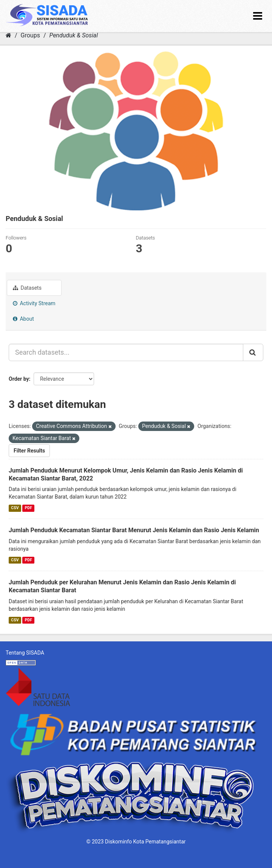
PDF (29, 508)
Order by (19, 379)
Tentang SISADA (25, 653)
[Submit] (253, 352)
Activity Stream (34, 303)
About (23, 319)
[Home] (8, 35)
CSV (15, 508)
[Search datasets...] (126, 352)
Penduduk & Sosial (73, 35)
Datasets (27, 288)
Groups (30, 35)
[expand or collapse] (258, 16)
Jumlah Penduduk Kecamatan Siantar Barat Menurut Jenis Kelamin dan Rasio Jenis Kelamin (134, 530)
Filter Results (29, 451)
